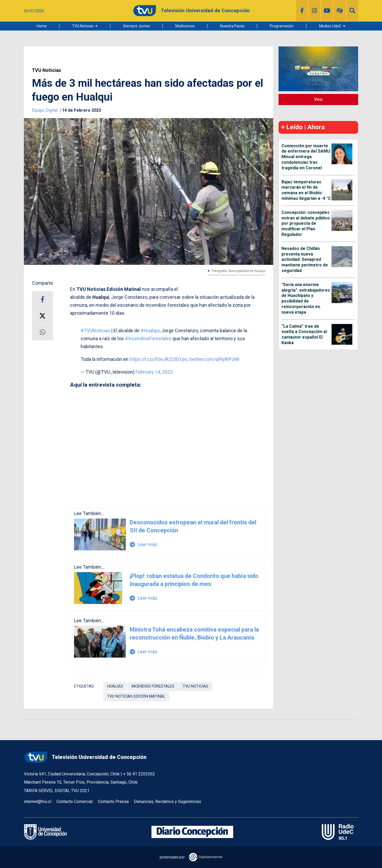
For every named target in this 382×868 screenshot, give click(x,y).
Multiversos (185, 26)
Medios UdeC (330, 26)
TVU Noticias (83, 26)
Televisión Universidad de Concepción (85, 757)
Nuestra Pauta (232, 26)
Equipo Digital (45, 110)
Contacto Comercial (75, 802)
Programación (282, 26)
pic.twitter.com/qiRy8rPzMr (211, 359)
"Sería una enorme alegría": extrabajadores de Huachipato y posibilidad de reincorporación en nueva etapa (306, 298)
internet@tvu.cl (38, 802)
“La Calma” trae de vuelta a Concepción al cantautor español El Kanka (304, 334)
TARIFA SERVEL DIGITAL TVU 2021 (57, 791)
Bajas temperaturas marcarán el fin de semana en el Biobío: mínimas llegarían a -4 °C (306, 190)
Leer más (144, 544)
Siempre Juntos (136, 26)
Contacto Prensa (113, 802)
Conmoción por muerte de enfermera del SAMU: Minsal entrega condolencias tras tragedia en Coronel (306, 157)
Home (42, 26)
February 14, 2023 (154, 372)
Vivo (318, 99)
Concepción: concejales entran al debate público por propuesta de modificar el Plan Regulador (306, 223)
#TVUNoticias (95, 331)
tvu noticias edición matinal (136, 696)
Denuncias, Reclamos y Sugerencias (168, 802)
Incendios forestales (153, 686)
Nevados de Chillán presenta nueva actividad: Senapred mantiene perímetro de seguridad (305, 260)
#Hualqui (150, 331)
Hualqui (115, 686)
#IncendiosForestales (148, 338)
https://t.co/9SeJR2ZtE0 (155, 359)
